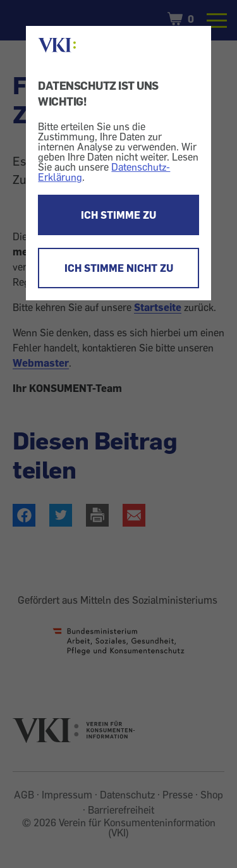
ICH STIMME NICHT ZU (119, 268)
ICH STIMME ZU (118, 215)
